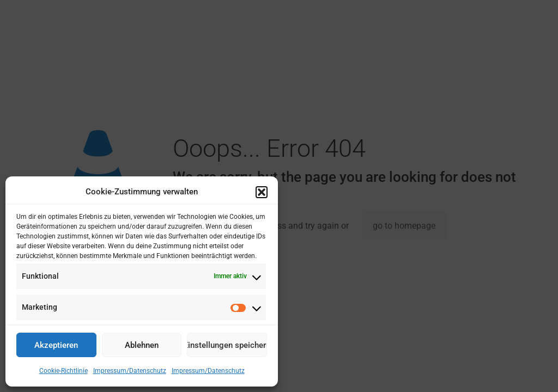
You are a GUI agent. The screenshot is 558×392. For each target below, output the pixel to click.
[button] (262, 192)
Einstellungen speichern (227, 345)
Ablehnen (142, 345)
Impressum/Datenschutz (130, 371)
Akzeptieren (56, 345)
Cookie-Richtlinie (63, 371)
